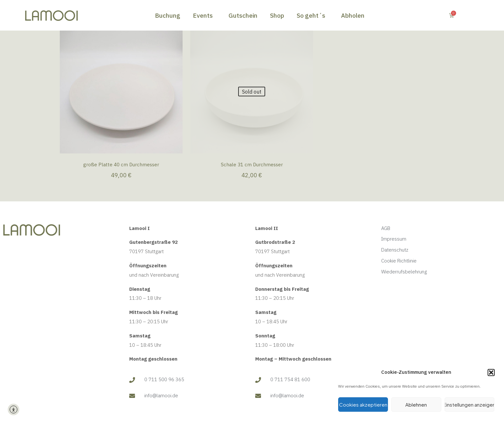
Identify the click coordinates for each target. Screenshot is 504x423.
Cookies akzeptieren (363, 405)
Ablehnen (416, 405)
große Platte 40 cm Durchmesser (121, 165)
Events (204, 15)
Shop (277, 15)
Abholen (353, 15)
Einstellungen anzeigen (469, 405)
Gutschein (243, 15)
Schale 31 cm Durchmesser (252, 165)
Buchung (168, 15)
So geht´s (313, 15)
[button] (491, 372)
